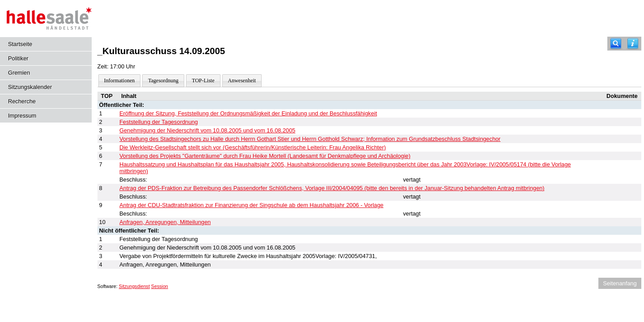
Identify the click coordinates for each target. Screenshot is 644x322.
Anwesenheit (242, 80)
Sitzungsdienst (134, 286)
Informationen (120, 80)
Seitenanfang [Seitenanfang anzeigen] (620, 283)
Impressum (22, 116)
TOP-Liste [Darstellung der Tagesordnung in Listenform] (203, 80)
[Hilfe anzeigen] (633, 44)
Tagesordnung (163, 80)
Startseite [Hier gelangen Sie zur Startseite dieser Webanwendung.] (20, 44)
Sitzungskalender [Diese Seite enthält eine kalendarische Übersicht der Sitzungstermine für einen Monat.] (30, 87)
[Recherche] (616, 44)
